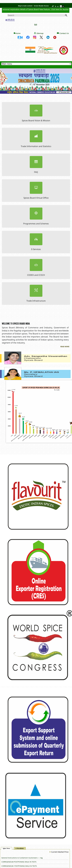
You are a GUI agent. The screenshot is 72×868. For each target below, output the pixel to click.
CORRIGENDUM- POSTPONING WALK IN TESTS (19, 866)
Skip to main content (25, 6)
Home (18, 33)
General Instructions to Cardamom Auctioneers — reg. (22, 858)
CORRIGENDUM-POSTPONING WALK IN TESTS (19, 862)
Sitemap (40, 33)
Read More (65, 347)
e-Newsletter (20, 848)
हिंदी (36, 25)
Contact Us (64, 33)
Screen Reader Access (41, 6)
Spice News (6, 848)
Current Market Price (59, 852)
